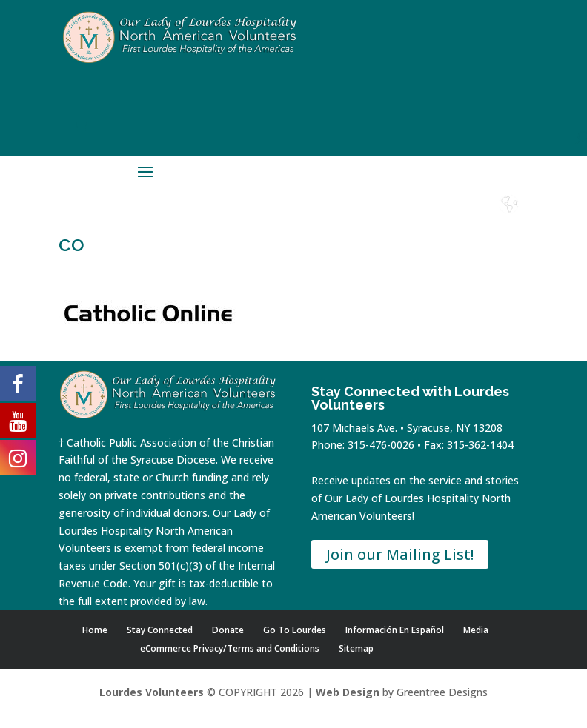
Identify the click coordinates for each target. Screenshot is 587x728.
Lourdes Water (469, 224)
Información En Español (395, 630)
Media (476, 630)
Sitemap (356, 648)
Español (509, 218)
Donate (388, 218)
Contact (429, 218)
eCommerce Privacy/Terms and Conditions (230, 648)
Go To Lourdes (295, 630)
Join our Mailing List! (400, 554)
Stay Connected (160, 630)
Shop (348, 218)
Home (308, 218)
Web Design (348, 692)
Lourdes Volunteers (152, 692)
